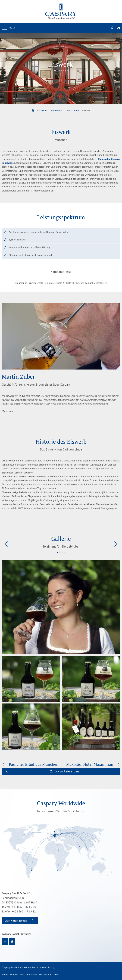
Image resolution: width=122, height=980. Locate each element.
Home (5, 975)
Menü (9, 28)
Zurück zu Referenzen (65, 771)
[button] (6, 544)
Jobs (22, 975)
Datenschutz (46, 975)
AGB (56, 975)
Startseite (42, 110)
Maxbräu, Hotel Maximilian (90, 764)
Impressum (32, 975)
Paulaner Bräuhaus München (34, 764)
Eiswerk (86, 110)
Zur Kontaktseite (16, 921)
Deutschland (72, 110)
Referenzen (57, 110)
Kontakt (14, 975)
